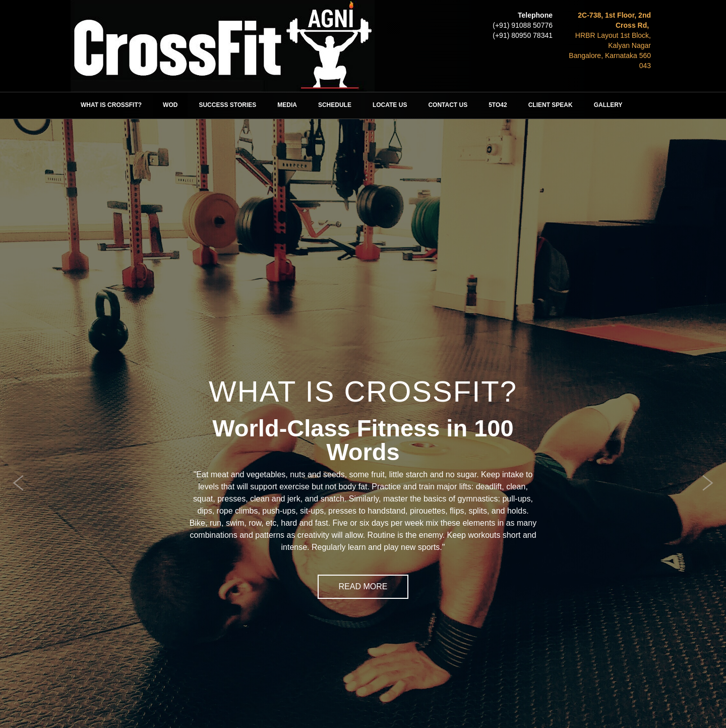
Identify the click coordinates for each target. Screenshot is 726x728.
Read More (363, 586)
